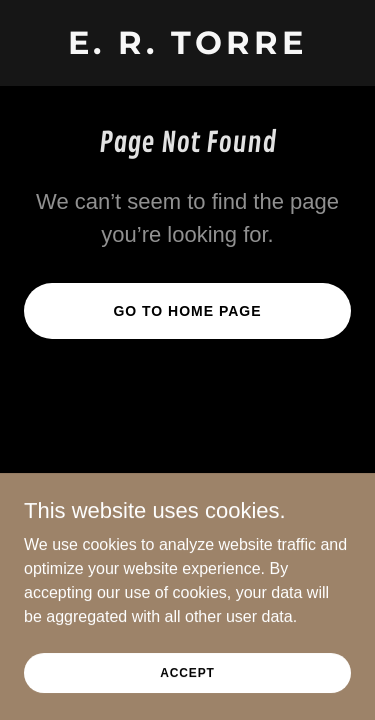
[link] (187, 48)
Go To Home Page (187, 311)
